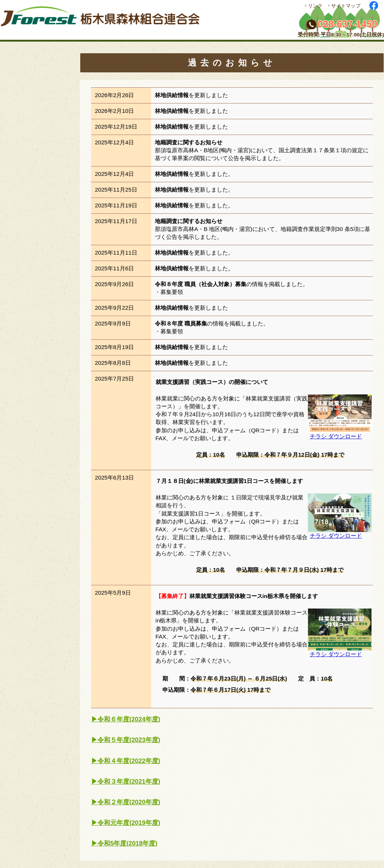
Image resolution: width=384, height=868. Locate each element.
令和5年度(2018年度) (127, 843)
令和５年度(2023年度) (129, 740)
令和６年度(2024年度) (129, 719)
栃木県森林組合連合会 (103, 20)
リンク (315, 6)
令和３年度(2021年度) (129, 782)
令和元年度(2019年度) (129, 823)
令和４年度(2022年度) (129, 761)
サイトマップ (346, 6)
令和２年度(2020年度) (129, 802)
